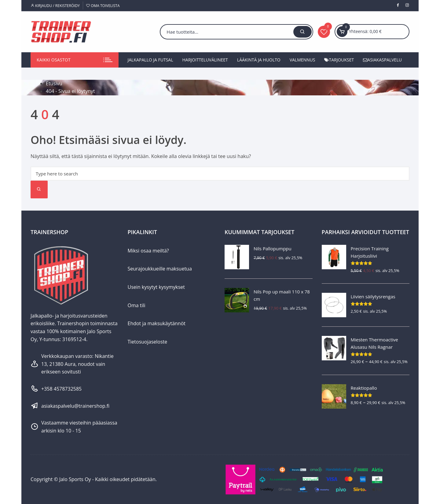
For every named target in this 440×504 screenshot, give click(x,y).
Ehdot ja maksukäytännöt (157, 323)
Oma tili (137, 305)
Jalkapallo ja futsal (150, 60)
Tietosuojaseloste (148, 342)
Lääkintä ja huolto (259, 60)
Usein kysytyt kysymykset (156, 287)
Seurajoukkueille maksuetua (160, 269)
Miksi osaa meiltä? (148, 251)
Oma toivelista (103, 6)
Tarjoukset (339, 60)
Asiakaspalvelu (382, 60)
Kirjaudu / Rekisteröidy (55, 6)
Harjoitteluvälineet (205, 60)
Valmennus (302, 60)
